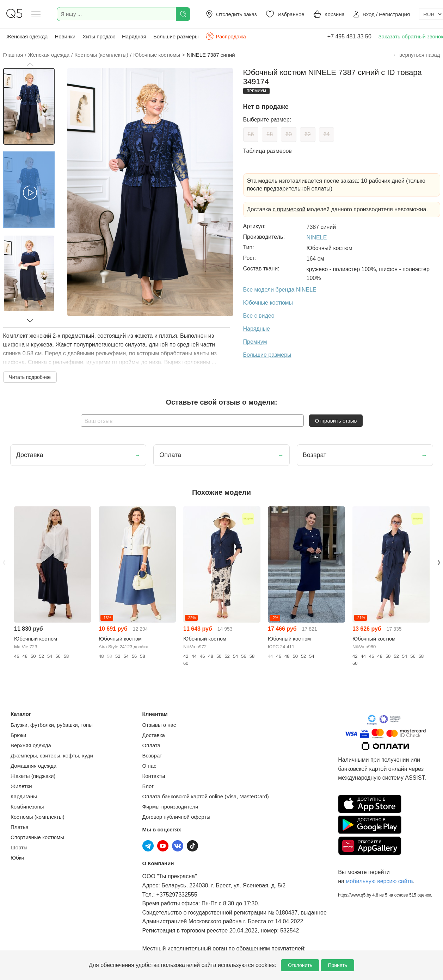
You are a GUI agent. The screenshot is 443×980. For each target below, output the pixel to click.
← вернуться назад (416, 55)
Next (439, 562)
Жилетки (21, 786)
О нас (149, 766)
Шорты (19, 847)
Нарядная (134, 36)
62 (308, 134)
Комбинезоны (27, 807)
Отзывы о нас (159, 725)
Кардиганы (24, 796)
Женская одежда (27, 36)
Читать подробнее (30, 377)
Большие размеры (176, 36)
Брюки (18, 735)
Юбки (17, 858)
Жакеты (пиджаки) (33, 776)
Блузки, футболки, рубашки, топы (52, 725)
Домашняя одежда (33, 766)
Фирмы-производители (170, 807)
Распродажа (226, 36)
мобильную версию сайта (379, 881)
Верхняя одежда (31, 745)
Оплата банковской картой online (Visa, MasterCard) (206, 796)
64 (327, 134)
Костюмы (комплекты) (38, 817)
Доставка (154, 735)
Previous (4, 562)
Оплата (152, 745)
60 (289, 134)
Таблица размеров (267, 151)
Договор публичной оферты (176, 817)
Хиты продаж (99, 36)
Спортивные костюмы (37, 837)
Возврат (152, 756)
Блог (148, 786)
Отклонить (300, 965)
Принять (337, 965)
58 (270, 134)
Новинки (65, 36)
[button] (30, 64)
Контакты (154, 776)
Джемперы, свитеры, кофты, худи (52, 756)
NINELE (317, 238)
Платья (19, 827)
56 (251, 134)
